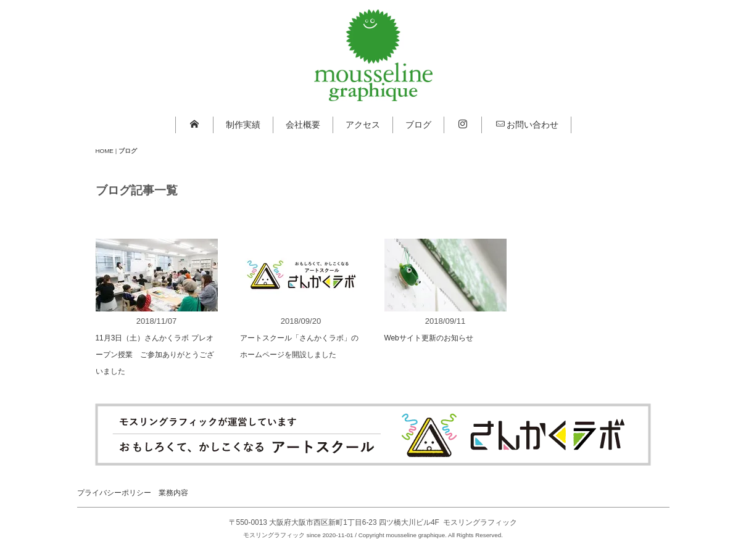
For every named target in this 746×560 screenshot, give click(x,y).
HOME (105, 151)
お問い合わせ (527, 125)
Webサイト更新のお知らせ (429, 338)
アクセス (363, 125)
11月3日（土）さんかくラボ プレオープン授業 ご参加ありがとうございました (155, 354)
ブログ (418, 125)
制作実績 (243, 125)
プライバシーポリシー (114, 493)
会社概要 (303, 125)
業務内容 (173, 493)
